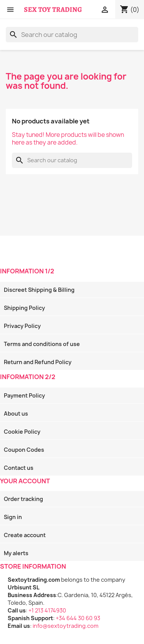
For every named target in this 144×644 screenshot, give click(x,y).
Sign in (13, 517)
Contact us (19, 468)
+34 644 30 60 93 (78, 618)
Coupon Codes (24, 450)
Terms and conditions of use (42, 344)
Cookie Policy (22, 432)
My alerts (16, 553)
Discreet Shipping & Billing (39, 290)
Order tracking (23, 499)
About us (16, 414)
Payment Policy (24, 395)
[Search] (72, 35)
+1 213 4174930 (47, 610)
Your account (25, 481)
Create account (25, 535)
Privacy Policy (22, 326)
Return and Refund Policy (38, 362)
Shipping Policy (24, 308)
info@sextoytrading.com (65, 626)
